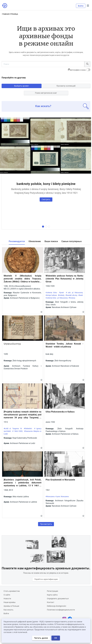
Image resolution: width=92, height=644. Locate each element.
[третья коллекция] (49, 227)
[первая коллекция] (43, 227)
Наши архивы (10, 602)
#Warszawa (50, 496)
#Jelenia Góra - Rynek (55, 293)
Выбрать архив (22, 86)
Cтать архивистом (12, 591)
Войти (81, 6)
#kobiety (61, 295)
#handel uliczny (71, 295)
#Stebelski (28, 429)
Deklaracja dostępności (56, 606)
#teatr (81, 295)
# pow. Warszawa (62, 496)
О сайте (7, 595)
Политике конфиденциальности (61, 610)
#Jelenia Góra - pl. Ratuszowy (57, 298)
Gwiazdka (41, 312)
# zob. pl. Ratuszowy (74, 293)
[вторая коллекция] (46, 227)
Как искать (8, 610)
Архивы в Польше (11, 606)
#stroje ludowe (51, 295)
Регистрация (52, 591)
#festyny (72, 298)
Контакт (51, 602)
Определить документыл (58, 599)
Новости (7, 599)
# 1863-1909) (17, 431)
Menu (88, 6)
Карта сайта (52, 595)
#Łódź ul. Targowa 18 (13, 429)
